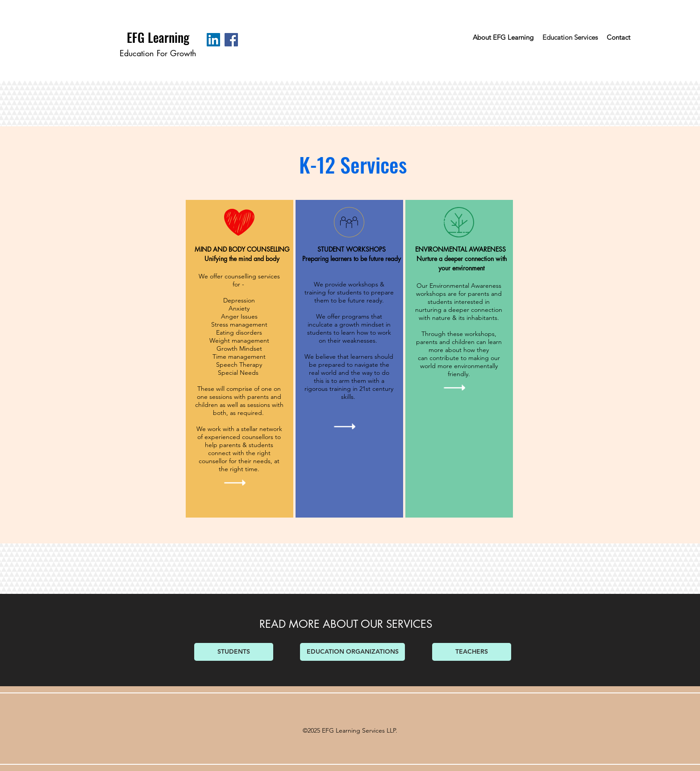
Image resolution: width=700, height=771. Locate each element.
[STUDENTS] (234, 652)
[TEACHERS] (472, 652)
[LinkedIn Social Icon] (213, 40)
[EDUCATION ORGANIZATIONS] (352, 652)
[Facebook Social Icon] (231, 40)
